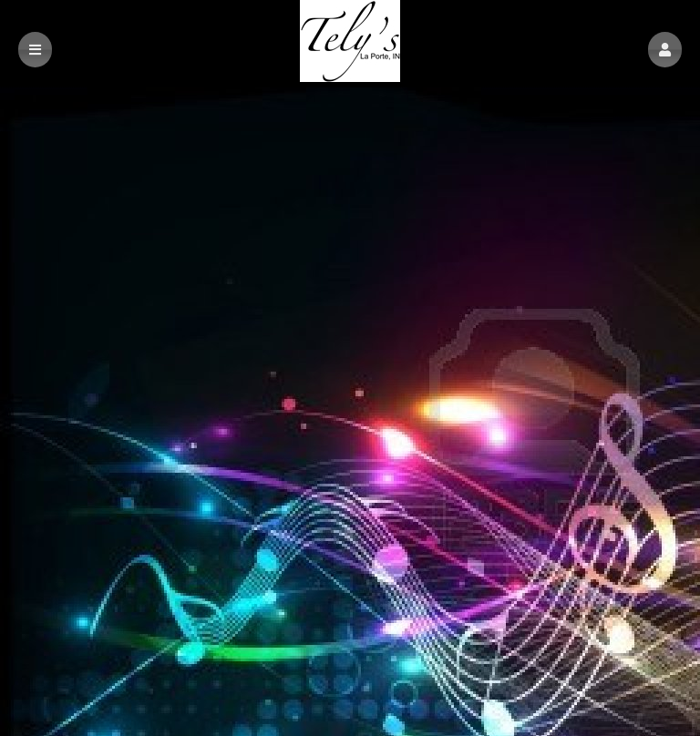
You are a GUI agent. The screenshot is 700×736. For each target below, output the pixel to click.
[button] (665, 50)
